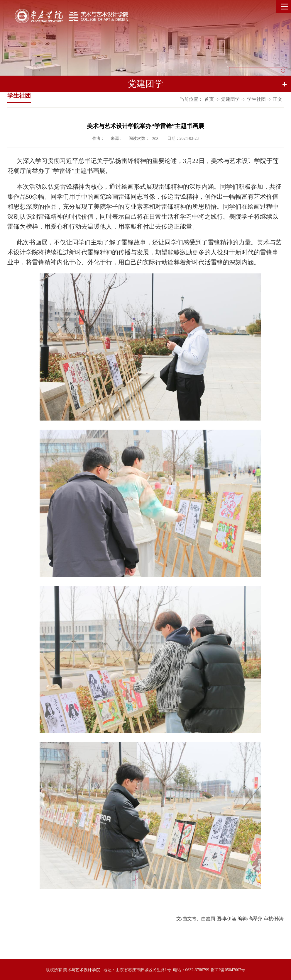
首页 (209, 99)
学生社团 (256, 99)
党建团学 (230, 99)
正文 (278, 99)
